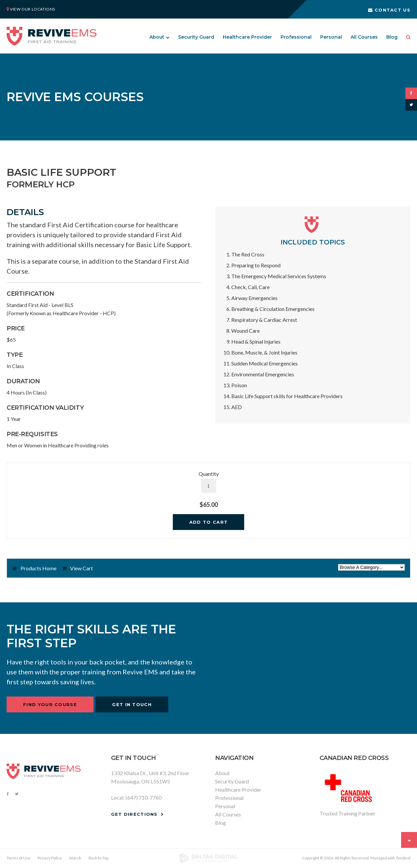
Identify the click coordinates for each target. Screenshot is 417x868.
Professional (296, 37)
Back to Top (98, 858)
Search (406, 37)
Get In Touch (132, 704)
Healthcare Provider (247, 37)
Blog (392, 37)
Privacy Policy (50, 858)
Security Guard (196, 37)
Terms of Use (19, 858)
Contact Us (389, 10)
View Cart (81, 568)
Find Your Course (50, 704)
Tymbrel (403, 858)
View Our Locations (33, 9)
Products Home (38, 568)
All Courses (364, 37)
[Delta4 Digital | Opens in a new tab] (209, 858)
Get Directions (134, 814)
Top (409, 840)
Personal (331, 37)
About (157, 37)
